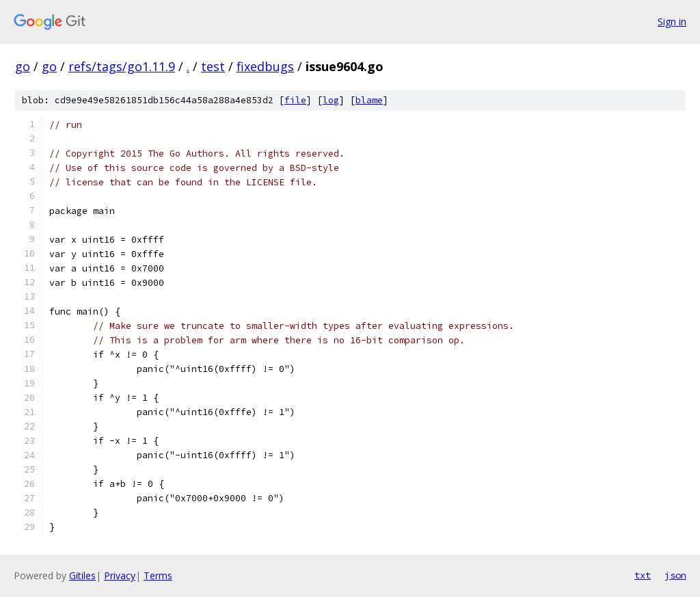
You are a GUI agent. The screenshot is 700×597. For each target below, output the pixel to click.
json (675, 575)
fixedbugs (265, 66)
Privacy (120, 575)
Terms (158, 575)
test (213, 66)
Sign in (672, 22)
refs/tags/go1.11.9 (122, 66)
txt (643, 575)
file (295, 100)
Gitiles (82, 575)
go (23, 66)
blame (369, 100)
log (331, 100)
